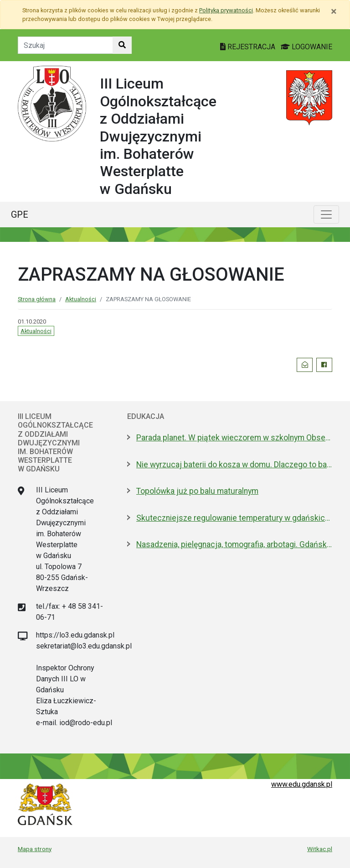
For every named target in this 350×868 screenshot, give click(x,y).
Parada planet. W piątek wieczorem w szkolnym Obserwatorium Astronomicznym (234, 438)
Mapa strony (35, 849)
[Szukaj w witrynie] (122, 45)
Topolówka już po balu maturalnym (197, 491)
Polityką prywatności (226, 10)
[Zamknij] (334, 11)
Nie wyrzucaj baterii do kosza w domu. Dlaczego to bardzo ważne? (234, 465)
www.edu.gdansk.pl (302, 784)
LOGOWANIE (306, 47)
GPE (20, 214)
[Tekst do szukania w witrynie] (65, 45)
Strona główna (37, 299)
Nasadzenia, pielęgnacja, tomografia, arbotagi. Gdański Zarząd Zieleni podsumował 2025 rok (234, 544)
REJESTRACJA (249, 47)
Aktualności (81, 299)
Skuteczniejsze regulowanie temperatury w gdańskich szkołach (234, 518)
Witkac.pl (320, 849)
